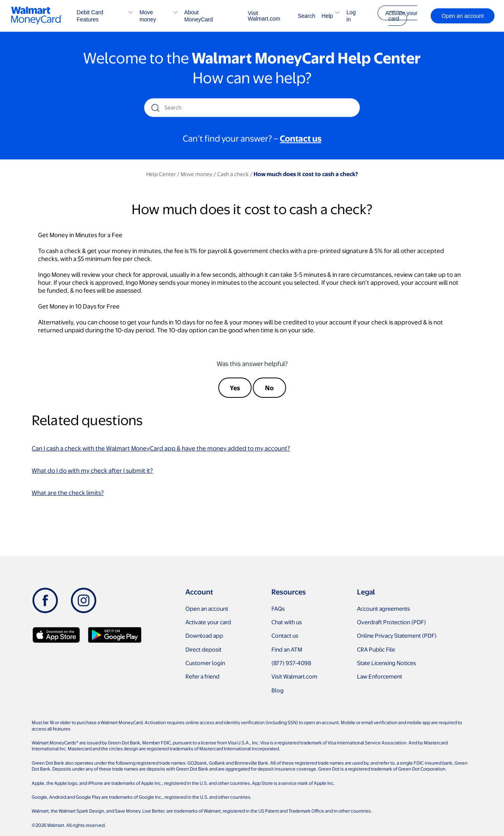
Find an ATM (287, 649)
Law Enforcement (380, 676)
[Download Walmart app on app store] (56, 635)
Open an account (207, 608)
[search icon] (155, 108)
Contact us (285, 635)
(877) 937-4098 (291, 663)
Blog (278, 690)
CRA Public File (376, 649)
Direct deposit (203, 649)
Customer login (205, 663)
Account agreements (384, 608)
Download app (204, 635)
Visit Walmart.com (264, 16)
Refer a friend (202, 676)
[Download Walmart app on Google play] (115, 635)
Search (306, 16)
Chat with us (287, 622)
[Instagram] (84, 600)
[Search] (253, 107)
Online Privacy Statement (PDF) (397, 635)
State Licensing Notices (387, 663)
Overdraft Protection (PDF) (391, 622)
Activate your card (401, 16)
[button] (131, 12)
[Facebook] (45, 600)
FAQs (278, 608)
